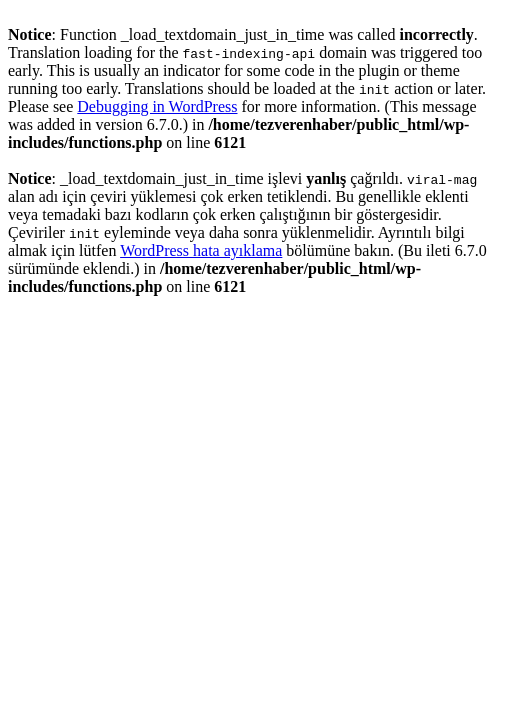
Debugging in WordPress (157, 106)
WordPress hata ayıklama (201, 250)
